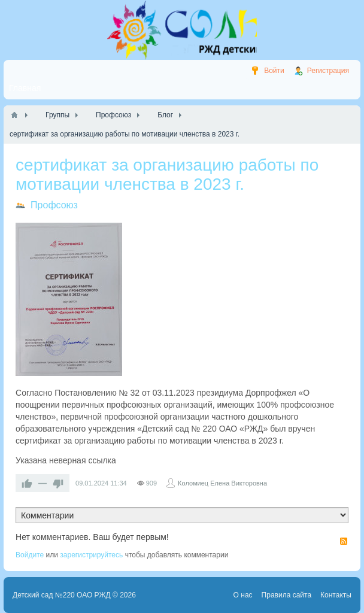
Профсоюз (54, 205)
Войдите (30, 555)
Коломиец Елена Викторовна (222, 483)
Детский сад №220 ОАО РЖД (62, 595)
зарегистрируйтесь (91, 555)
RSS (344, 541)
